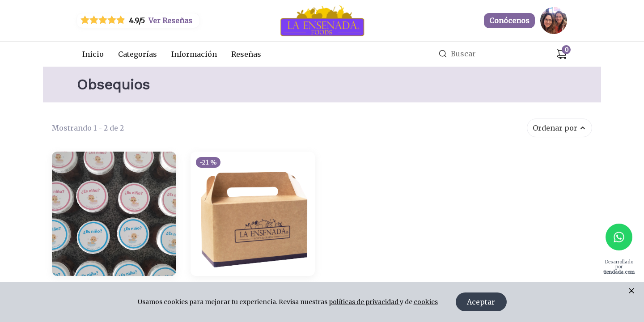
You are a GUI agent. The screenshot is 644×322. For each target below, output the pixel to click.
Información (194, 54)
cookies (426, 302)
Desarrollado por (619, 267)
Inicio (93, 54)
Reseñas (246, 54)
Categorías (138, 54)
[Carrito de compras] (562, 54)
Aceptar (481, 302)
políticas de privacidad (364, 302)
